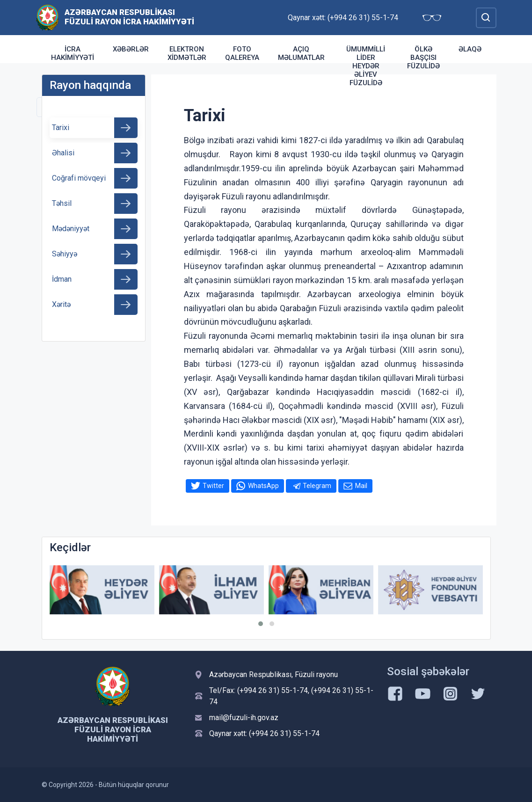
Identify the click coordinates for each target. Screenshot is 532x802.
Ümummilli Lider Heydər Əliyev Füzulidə (366, 66)
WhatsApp (263, 486)
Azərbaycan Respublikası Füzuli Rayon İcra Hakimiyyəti (129, 17)
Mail (361, 486)
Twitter (213, 486)
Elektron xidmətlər (187, 53)
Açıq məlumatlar (301, 53)
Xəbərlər (131, 49)
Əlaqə (470, 49)
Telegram (317, 486)
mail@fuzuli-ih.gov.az (244, 718)
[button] (261, 624)
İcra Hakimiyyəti (73, 53)
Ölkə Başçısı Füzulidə (423, 58)
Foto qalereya (242, 53)
